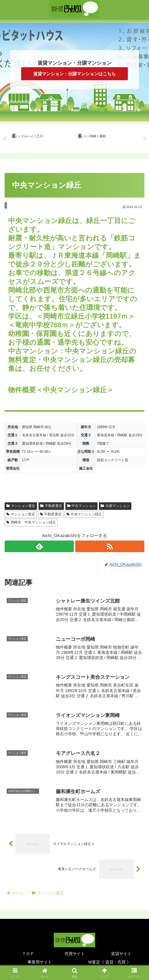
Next (145, 139)
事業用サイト (40, 961)
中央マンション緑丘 (84, 514)
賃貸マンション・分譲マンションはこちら (74, 74)
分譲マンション (115, 506)
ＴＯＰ (28, 953)
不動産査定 (51, 506)
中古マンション (82, 506)
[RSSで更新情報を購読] (110, 546)
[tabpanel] (41, 138)
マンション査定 (21, 506)
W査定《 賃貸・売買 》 (110, 961)
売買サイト (75, 953)
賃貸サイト (121, 953)
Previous (4, 139)
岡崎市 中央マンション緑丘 (31, 522)
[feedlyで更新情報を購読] (39, 546)
